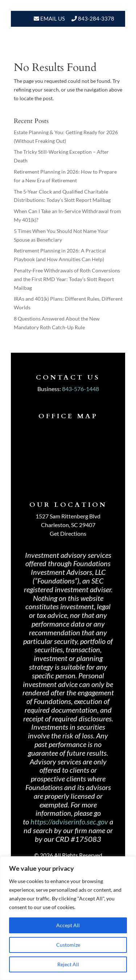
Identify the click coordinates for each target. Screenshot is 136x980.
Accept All (68, 925)
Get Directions (68, 533)
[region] (68, 918)
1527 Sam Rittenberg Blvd (68, 516)
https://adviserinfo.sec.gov (69, 822)
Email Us (52, 18)
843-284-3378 (96, 18)
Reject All (68, 964)
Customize (68, 945)
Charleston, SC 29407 (68, 525)
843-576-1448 (81, 389)
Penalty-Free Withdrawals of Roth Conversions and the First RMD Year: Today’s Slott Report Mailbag (67, 279)
